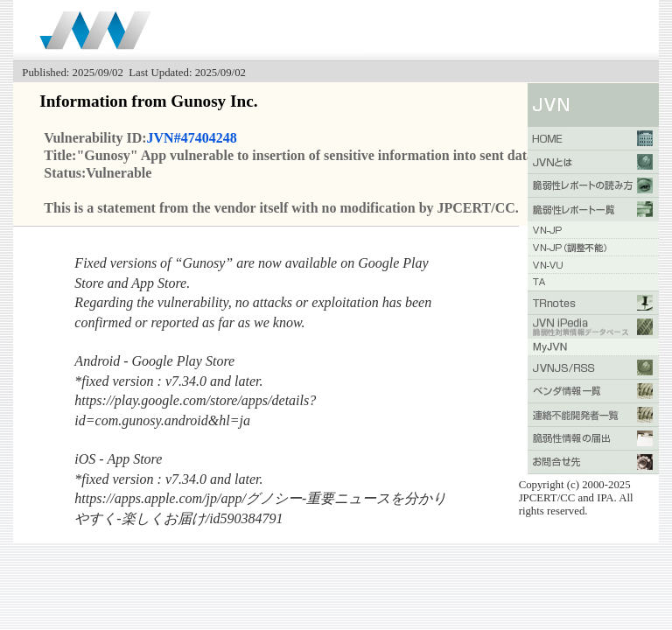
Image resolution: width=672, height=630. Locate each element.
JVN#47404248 (192, 138)
